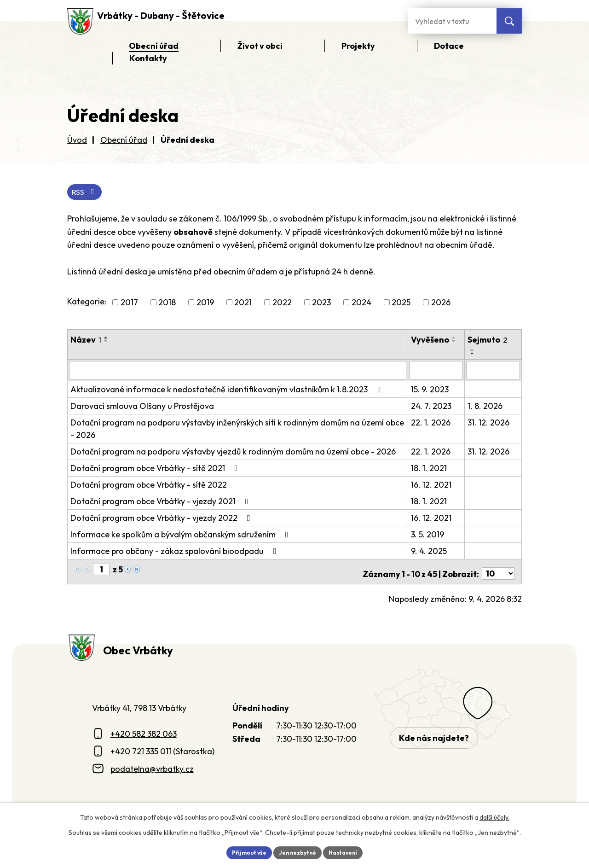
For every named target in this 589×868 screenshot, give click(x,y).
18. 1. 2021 (430, 469)
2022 (282, 304)
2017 (129, 304)
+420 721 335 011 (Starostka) (162, 748)
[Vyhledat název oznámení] (238, 372)
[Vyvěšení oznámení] (437, 372)
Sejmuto (488, 341)
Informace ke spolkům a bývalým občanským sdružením (181, 535)
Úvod (77, 140)
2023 (321, 304)
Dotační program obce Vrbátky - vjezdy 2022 (162, 519)
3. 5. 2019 (429, 535)
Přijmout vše (242, 851)
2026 (441, 304)
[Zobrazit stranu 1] (101, 570)
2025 (401, 304)
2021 (243, 304)
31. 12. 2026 (489, 423)
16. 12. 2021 (433, 486)
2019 (205, 304)
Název (86, 341)
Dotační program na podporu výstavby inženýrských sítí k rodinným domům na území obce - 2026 (237, 430)
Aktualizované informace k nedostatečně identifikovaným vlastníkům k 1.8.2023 (227, 390)
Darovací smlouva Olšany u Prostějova (142, 407)
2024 (361, 304)
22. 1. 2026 (432, 423)
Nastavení (350, 851)
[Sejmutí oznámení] (494, 372)
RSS (87, 193)
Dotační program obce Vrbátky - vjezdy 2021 (161, 502)
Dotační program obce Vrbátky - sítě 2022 (149, 486)
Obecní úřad (124, 140)
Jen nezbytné (298, 851)
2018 (167, 304)
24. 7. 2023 (433, 407)
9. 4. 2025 (430, 552)
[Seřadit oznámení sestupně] (106, 343)
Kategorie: (87, 303)
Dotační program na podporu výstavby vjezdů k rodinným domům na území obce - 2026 (233, 452)
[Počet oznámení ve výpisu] (498, 571)
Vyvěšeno (431, 341)
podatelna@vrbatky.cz (152, 766)
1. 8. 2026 (486, 407)
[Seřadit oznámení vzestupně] (106, 339)
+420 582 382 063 (144, 731)
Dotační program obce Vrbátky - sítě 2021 (156, 469)
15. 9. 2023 (431, 390)
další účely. (494, 816)
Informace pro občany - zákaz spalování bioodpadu (175, 552)
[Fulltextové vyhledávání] (452, 21)
